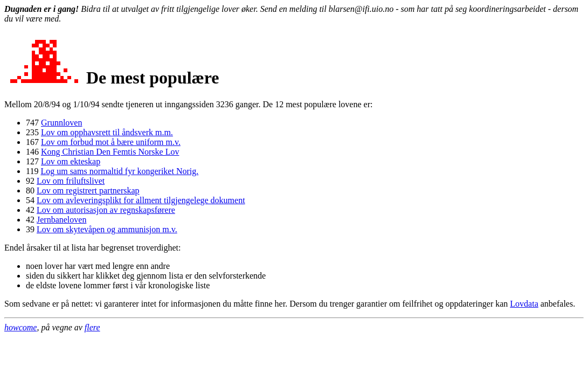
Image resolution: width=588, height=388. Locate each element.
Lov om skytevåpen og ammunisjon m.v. (107, 229)
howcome (20, 327)
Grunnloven (61, 123)
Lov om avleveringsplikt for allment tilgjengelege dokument (141, 200)
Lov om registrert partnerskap (88, 190)
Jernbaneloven (61, 220)
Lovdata (524, 304)
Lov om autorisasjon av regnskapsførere (106, 210)
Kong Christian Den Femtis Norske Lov (110, 152)
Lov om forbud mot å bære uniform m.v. (111, 142)
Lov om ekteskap (71, 161)
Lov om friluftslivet (71, 181)
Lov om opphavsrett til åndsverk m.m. (107, 132)
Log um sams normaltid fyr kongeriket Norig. (119, 171)
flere (92, 327)
